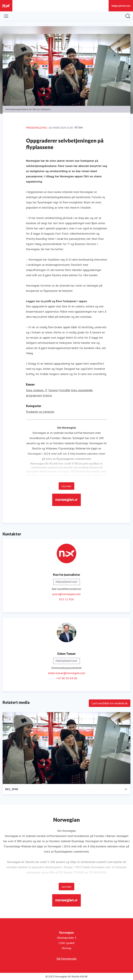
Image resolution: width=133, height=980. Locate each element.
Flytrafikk (64, 390)
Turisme (53, 390)
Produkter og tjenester (40, 412)
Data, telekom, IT (37, 390)
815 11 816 (66, 599)
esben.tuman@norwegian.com (67, 673)
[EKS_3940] (66, 748)
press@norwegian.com (66, 594)
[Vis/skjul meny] (6, 16)
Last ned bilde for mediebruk (110, 703)
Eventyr (47, 395)
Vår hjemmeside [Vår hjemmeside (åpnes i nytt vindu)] (66, 959)
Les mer (66, 486)
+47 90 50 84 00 (67, 678)
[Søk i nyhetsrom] (128, 16)
